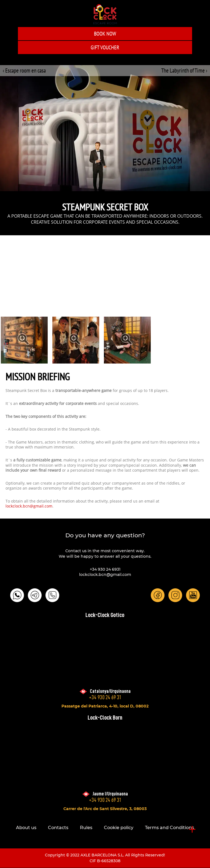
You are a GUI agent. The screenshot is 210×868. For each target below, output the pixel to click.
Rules (86, 828)
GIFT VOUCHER (105, 47)
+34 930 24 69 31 (105, 697)
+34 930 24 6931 (105, 569)
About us (26, 828)
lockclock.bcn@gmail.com (29, 506)
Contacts (58, 828)
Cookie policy (119, 828)
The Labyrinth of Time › (184, 70)
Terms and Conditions (169, 828)
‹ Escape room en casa (24, 70)
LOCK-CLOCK (105, 14)
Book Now (105, 34)
